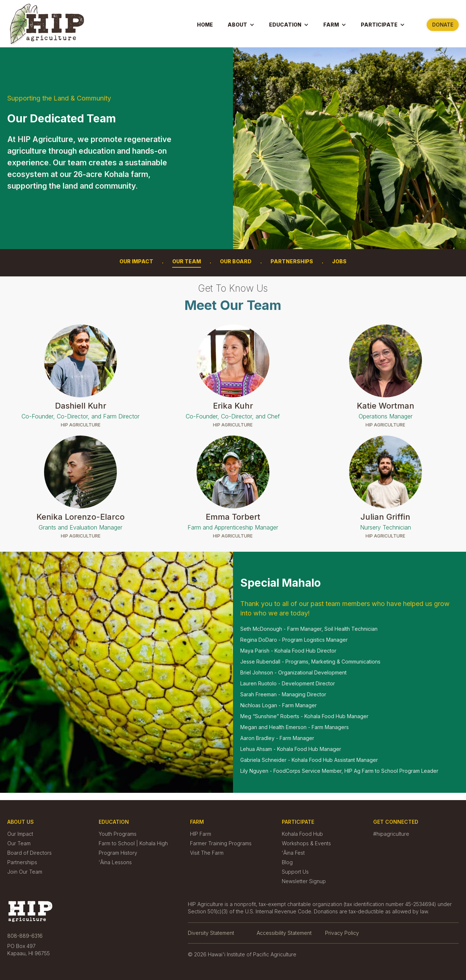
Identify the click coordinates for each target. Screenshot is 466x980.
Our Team (187, 261)
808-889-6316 (25, 936)
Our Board (236, 261)
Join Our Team (25, 872)
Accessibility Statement (284, 933)
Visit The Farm (207, 853)
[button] (241, 25)
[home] (47, 24)
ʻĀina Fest (293, 853)
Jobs (339, 261)
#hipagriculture (391, 834)
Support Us (295, 872)
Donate (443, 25)
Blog (287, 862)
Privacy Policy (342, 933)
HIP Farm (201, 834)
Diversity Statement (211, 933)
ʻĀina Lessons (115, 862)
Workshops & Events (306, 843)
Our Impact (136, 261)
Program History (118, 853)
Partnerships (292, 261)
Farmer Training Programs (221, 843)
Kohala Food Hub (302, 834)
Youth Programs (118, 834)
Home (205, 25)
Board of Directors (29, 853)
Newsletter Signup (304, 881)
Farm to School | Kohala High (133, 843)
